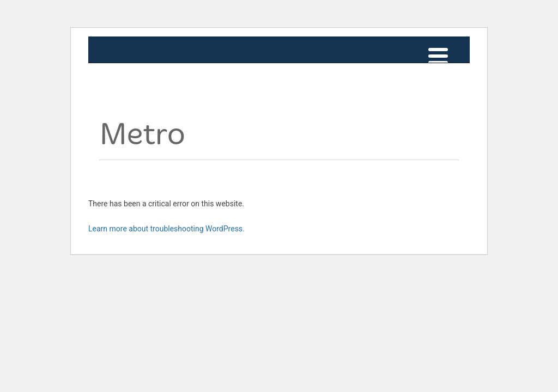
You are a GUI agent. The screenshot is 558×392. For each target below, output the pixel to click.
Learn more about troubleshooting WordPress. (166, 229)
